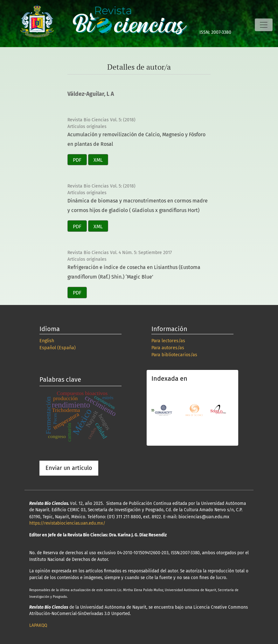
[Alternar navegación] (264, 25)
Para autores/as (168, 348)
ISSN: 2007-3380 (215, 32)
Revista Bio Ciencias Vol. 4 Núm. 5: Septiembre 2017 (120, 253)
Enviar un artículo (69, 468)
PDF (77, 160)
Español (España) (58, 348)
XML (98, 160)
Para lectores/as (168, 341)
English (47, 341)
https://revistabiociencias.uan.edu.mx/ (67, 523)
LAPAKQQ (38, 625)
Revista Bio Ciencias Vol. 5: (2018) (101, 120)
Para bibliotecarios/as (174, 355)
